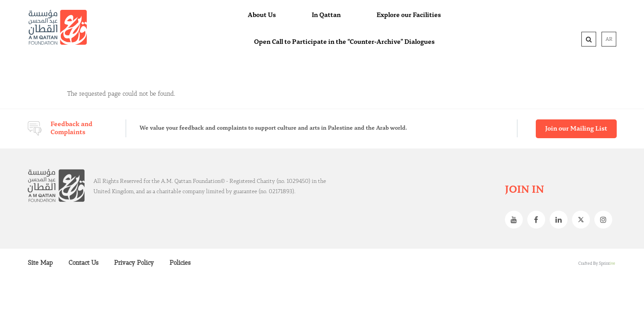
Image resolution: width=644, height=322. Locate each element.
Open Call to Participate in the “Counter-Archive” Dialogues (344, 42)
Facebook (538, 220)
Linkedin (561, 220)
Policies (180, 263)
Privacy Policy (134, 263)
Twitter (583, 220)
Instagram (606, 220)
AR (609, 39)
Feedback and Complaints (72, 128)
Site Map (40, 263)
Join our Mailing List (576, 129)
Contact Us (83, 263)
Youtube (516, 220)
